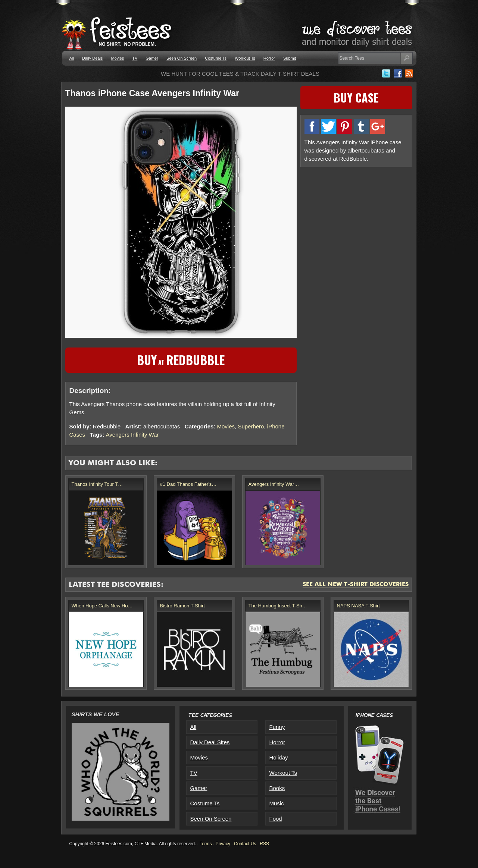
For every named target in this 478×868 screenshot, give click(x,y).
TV (135, 58)
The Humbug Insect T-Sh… (278, 606)
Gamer (152, 58)
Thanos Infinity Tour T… (97, 484)
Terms (206, 844)
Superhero (251, 426)
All (72, 58)
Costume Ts (216, 58)
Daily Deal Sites (210, 742)
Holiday (279, 757)
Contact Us (245, 844)
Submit (290, 58)
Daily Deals (93, 58)
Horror (269, 58)
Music (277, 803)
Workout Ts (245, 58)
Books (277, 788)
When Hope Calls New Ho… (102, 606)
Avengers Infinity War (132, 435)
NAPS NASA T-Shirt (358, 606)
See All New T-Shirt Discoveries (356, 585)
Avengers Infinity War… (274, 484)
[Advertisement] (356, 223)
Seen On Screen (182, 58)
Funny (277, 727)
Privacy (223, 844)
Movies (117, 58)
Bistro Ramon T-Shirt (182, 606)
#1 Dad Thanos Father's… (188, 484)
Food (276, 819)
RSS (264, 844)
